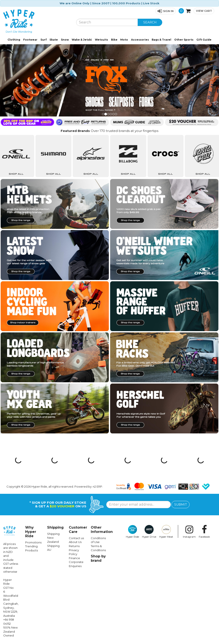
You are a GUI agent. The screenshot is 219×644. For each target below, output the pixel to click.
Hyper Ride (132, 532)
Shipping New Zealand (53, 538)
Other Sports (184, 40)
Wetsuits (101, 40)
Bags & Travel (161, 40)
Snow (65, 40)
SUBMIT (180, 505)
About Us (75, 542)
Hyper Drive (149, 532)
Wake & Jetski (82, 40)
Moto (124, 40)
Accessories (140, 40)
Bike (114, 40)
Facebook (204, 532)
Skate (54, 40)
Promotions (33, 542)
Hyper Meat (166, 532)
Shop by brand (98, 558)
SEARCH (150, 22)
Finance (74, 558)
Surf (44, 40)
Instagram (189, 532)
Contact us (76, 538)
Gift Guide (204, 40)
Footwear (30, 40)
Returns (74, 546)
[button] (166, 11)
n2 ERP (97, 486)
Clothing (14, 40)
